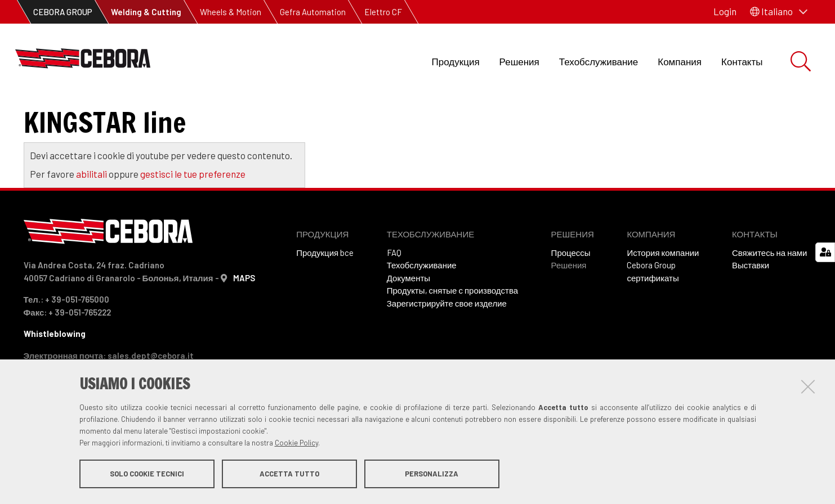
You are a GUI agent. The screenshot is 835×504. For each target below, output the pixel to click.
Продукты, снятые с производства (452, 336)
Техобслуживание (599, 61)
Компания (680, 61)
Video (44, 113)
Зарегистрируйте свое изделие (447, 349)
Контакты (742, 61)
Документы (408, 324)
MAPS (244, 324)
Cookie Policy (296, 444)
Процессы (571, 299)
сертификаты (653, 324)
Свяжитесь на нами (769, 299)
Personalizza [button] (432, 475)
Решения (519, 61)
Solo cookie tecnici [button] (147, 475)
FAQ (394, 299)
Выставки (751, 311)
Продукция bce (325, 299)
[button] (779, 12)
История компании (663, 299)
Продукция (456, 61)
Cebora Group (651, 311)
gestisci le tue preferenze (193, 220)
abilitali (92, 220)
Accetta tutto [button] (289, 475)
